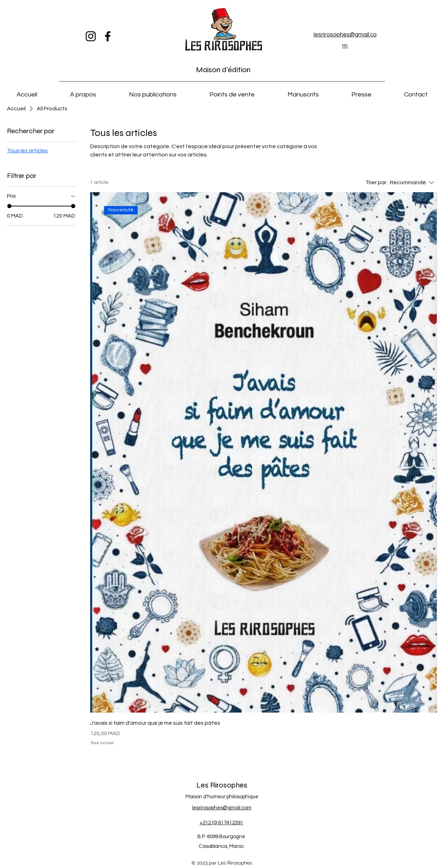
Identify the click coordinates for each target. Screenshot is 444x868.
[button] (83, 92)
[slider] (9, 206)
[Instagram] (91, 36)
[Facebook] (108, 36)
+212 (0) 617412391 (221, 823)
